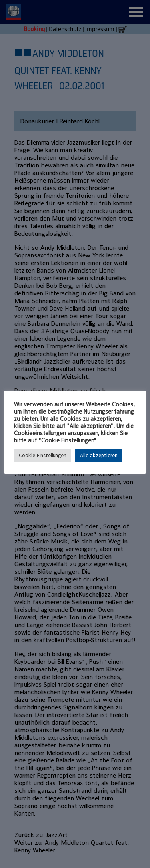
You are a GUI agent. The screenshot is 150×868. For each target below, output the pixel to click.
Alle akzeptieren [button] (99, 455)
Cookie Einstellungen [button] (43, 455)
